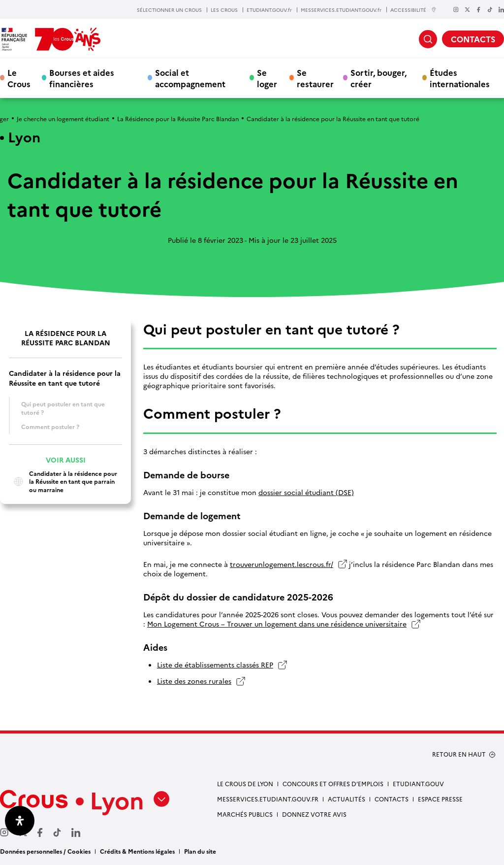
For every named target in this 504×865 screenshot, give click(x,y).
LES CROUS (224, 10)
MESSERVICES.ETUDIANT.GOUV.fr (341, 10)
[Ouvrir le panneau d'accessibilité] (20, 821)
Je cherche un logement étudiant (63, 118)
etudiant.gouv (418, 783)
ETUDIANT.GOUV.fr (269, 10)
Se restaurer (315, 78)
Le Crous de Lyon (245, 783)
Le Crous (19, 78)
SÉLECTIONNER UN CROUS (169, 10)
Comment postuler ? (50, 426)
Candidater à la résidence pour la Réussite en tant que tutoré (65, 378)
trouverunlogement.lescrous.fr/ (282, 564)
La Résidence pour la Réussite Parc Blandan (178, 118)
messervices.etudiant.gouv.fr (268, 799)
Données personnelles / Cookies (45, 851)
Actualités (346, 799)
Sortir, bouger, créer (378, 78)
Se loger (267, 78)
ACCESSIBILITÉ (413, 10)
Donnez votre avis (314, 814)
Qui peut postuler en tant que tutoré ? (63, 408)
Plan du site (200, 851)
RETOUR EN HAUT (459, 754)
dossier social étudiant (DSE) (306, 492)
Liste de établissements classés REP (215, 665)
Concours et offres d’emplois (333, 783)
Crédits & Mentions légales (137, 851)
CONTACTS (473, 39)
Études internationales (460, 78)
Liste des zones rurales (194, 681)
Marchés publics (245, 814)
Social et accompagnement (190, 78)
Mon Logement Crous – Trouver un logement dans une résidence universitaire (277, 624)
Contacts (392, 799)
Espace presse (440, 799)
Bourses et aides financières (82, 78)
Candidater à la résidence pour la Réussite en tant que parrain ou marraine (63, 482)
